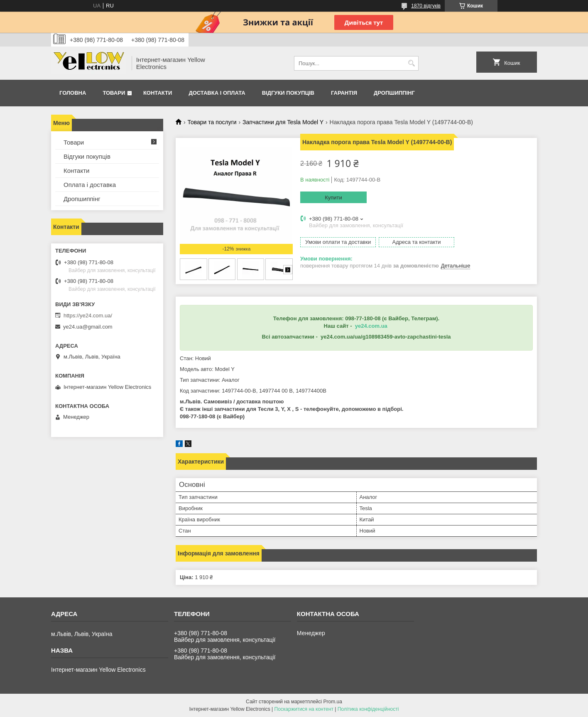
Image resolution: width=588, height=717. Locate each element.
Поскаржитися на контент (304, 709)
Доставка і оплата (217, 93)
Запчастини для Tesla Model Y (283, 122)
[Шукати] (411, 63)
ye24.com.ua (371, 326)
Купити (333, 198)
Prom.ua (333, 702)
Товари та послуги (212, 122)
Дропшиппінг (394, 93)
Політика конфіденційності (368, 709)
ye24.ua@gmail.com (88, 327)
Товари (114, 93)
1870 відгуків (426, 6)
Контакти (158, 93)
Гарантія (344, 93)
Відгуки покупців (288, 93)
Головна (73, 93)
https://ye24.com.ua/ (88, 316)
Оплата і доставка (90, 185)
